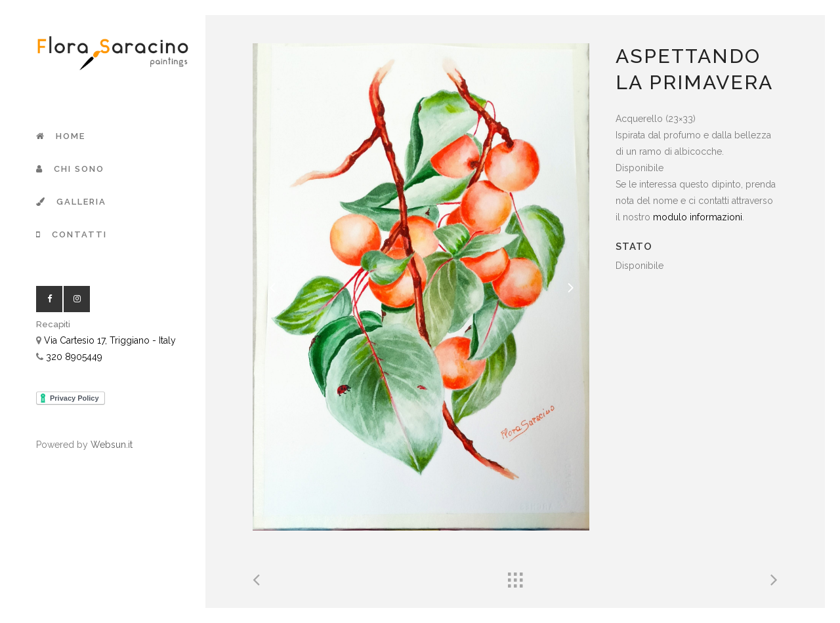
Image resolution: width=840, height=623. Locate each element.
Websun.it (112, 445)
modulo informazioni (698, 217)
